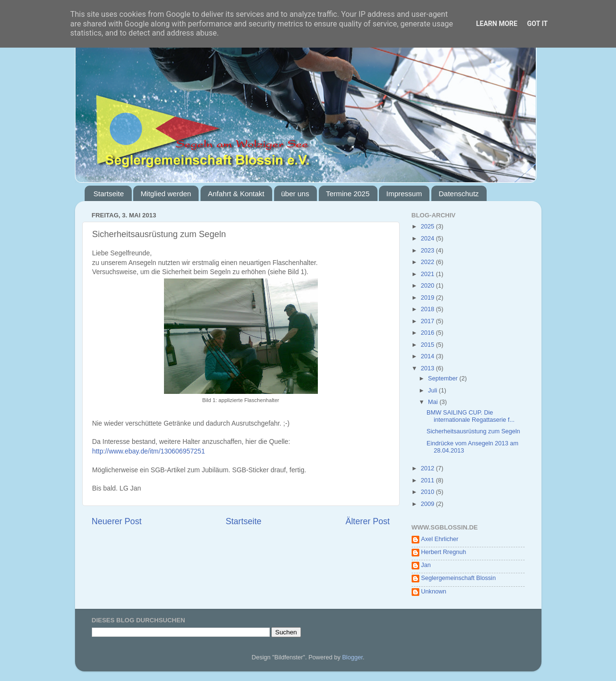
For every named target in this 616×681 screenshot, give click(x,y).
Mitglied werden (166, 194)
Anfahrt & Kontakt (236, 194)
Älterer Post (367, 521)
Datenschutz (459, 194)
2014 (428, 356)
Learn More (497, 24)
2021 (428, 274)
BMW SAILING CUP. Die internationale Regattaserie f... (471, 416)
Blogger (352, 657)
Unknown (434, 592)
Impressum (404, 194)
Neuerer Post (117, 521)
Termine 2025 (348, 194)
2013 (428, 368)
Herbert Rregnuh (444, 552)
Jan (426, 565)
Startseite (108, 194)
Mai (434, 402)
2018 (428, 309)
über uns (295, 194)
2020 (428, 286)
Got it (537, 24)
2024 (428, 239)
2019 (428, 298)
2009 (428, 504)
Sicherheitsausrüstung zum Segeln (473, 431)
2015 (428, 345)
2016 (428, 333)
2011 (428, 480)
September (444, 378)
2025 (428, 227)
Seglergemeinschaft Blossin (459, 578)
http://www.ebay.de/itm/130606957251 (149, 451)
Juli (433, 391)
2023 (428, 251)
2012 (428, 468)
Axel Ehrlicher (440, 539)
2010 (428, 492)
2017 (428, 321)
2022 (428, 262)
